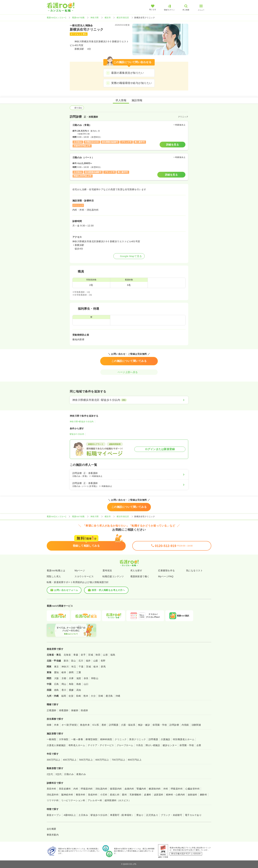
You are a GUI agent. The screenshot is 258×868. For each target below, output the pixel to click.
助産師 (84, 710)
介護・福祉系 (128, 725)
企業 (199, 745)
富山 (73, 661)
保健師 (75, 710)
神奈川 (65, 667)
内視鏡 (185, 725)
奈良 (86, 678)
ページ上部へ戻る (129, 372)
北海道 (67, 655)
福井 (88, 661)
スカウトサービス (84, 576)
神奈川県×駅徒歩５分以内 (82, 422)
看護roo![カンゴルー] (56, 18)
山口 (86, 684)
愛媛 (71, 690)
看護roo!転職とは (56, 570)
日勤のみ (69, 774)
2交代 (50, 774)
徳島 (57, 690)
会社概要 (52, 829)
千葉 (81, 667)
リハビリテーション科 (73, 800)
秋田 (98, 655)
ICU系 (96, 725)
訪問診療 (174, 725)
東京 (57, 667)
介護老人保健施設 (56, 745)
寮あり (140, 815)
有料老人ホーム (77, 745)
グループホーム (125, 745)
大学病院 (64, 739)
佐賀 (71, 696)
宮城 (91, 655)
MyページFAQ (166, 576)
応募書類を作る (166, 570)
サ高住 (139, 745)
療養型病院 (91, 739)
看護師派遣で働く (140, 576)
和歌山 (95, 678)
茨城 (88, 667)
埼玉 (74, 667)
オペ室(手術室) (70, 725)
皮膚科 (148, 795)
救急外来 (85, 725)
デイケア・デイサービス (101, 745)
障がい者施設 (153, 745)
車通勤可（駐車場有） (122, 815)
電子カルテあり (193, 815)
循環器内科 (116, 789)
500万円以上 (86, 760)
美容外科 (52, 789)
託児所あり (152, 815)
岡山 (64, 684)
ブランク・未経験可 (171, 815)
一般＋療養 (77, 739)
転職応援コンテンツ (113, 576)
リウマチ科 (53, 800)
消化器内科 (101, 789)
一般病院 (52, 739)
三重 (79, 672)
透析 (104, 725)
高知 (79, 690)
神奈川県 (95, 18)
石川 (81, 661)
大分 (93, 696)
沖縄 (118, 696)
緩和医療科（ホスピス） (118, 800)
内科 (76, 789)
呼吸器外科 (177, 789)
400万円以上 (70, 760)
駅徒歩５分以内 (77, 434)
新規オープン (54, 815)
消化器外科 (53, 795)
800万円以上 (135, 760)
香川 (64, 690)
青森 (76, 655)
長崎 (78, 696)
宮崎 (101, 696)
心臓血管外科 (192, 789)
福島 (113, 655)
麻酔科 (203, 795)
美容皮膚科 (65, 789)
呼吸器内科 (87, 789)
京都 (64, 678)
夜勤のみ (81, 774)
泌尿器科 (159, 795)
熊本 (86, 696)
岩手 (83, 655)
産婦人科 (115, 795)
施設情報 (137, 100)
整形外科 (81, 795)
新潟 (66, 661)
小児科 (104, 795)
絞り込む (77, 108)
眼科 (124, 795)
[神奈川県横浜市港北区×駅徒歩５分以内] (129, 400)
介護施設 (166, 739)
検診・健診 (144, 725)
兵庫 (71, 678)
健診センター (170, 745)
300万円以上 (54, 760)
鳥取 (71, 684)
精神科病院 (106, 739)
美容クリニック (137, 739)
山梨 (96, 661)
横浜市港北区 (123, 18)
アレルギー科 (95, 800)
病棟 (49, 725)
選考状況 (107, 570)
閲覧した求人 (54, 576)
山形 (105, 655)
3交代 (58, 774)
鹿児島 (109, 696)
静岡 (71, 672)
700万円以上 (119, 760)
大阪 (57, 678)
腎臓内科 (141, 789)
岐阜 (64, 672)
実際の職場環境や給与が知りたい (132, 83)
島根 (79, 684)
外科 (166, 789)
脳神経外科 (67, 795)
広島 (57, 684)
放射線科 (193, 795)
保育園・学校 (160, 725)
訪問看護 (114, 725)
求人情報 (121, 100)
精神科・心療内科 (176, 795)
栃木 (96, 667)
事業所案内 (53, 835)
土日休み (83, 815)
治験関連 (196, 725)
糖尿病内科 (155, 789)
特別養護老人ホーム (184, 739)
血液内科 (129, 789)
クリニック (121, 739)
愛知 (57, 672)
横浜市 (108, 18)
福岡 (64, 696)
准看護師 (64, 710)
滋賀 (79, 678)
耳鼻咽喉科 (135, 795)
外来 (57, 725)
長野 (103, 661)
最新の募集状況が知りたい (128, 73)
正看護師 (52, 710)
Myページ (80, 570)
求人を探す (136, 570)
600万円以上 (102, 760)
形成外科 (93, 795)
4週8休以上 (70, 815)
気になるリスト (194, 570)
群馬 (103, 667)
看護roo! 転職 (78, 18)
